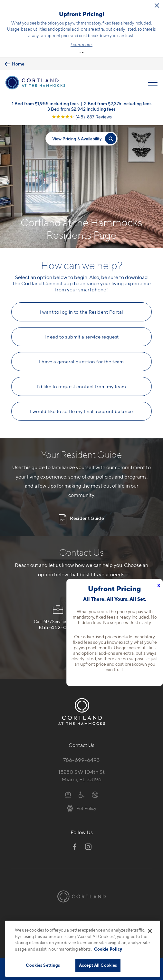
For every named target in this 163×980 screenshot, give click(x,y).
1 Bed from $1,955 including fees (45, 103)
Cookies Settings (43, 965)
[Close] (150, 931)
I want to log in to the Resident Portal (82, 312)
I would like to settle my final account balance (81, 411)
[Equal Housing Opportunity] (68, 794)
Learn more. (81, 45)
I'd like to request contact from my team (82, 387)
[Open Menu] (153, 83)
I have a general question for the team (81, 362)
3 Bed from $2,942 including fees (81, 109)
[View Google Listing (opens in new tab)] (82, 117)
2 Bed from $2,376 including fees (118, 103)
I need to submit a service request (82, 337)
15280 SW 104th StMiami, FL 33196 (81, 776)
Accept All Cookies (98, 965)
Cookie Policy (108, 949)
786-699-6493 (81, 760)
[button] (80, 53)
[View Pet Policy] (82, 808)
